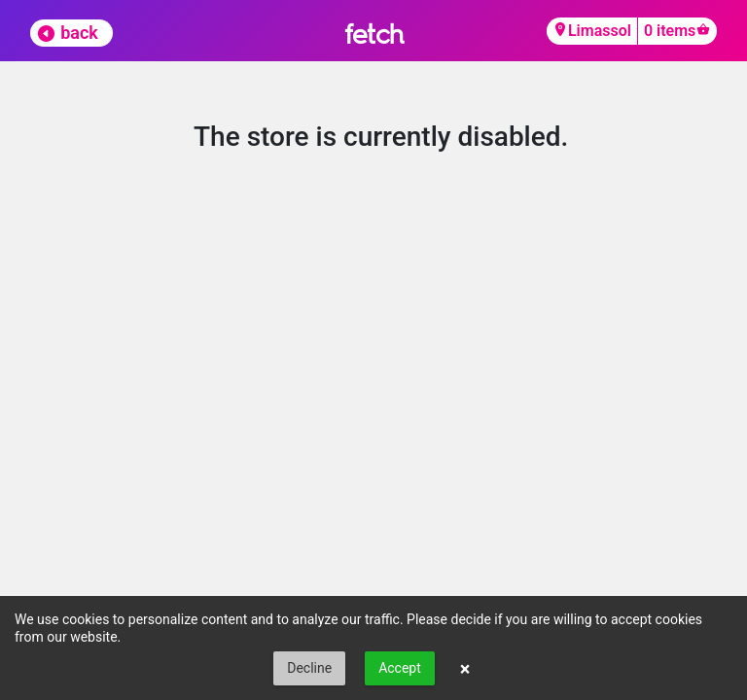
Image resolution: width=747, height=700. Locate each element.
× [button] (465, 669)
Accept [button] (400, 668)
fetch (374, 34)
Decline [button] (309, 668)
